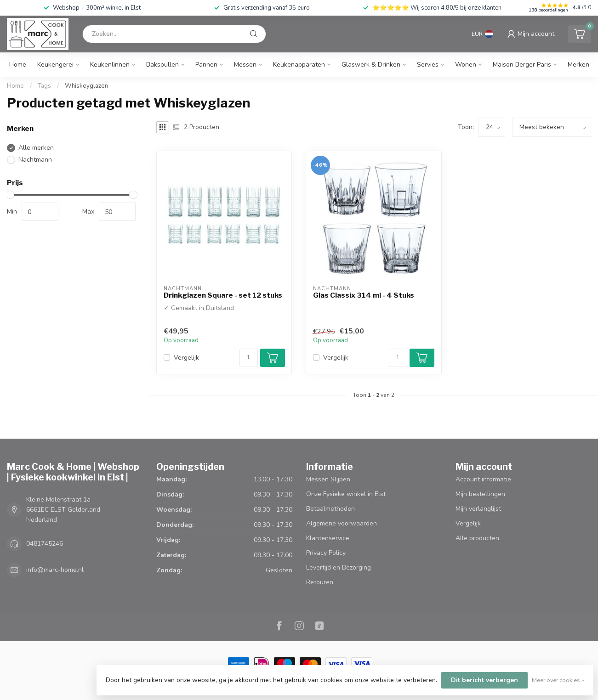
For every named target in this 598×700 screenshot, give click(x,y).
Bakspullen (162, 65)
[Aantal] (249, 358)
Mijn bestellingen (480, 494)
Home (18, 65)
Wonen (466, 65)
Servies (428, 65)
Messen (245, 65)
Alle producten (477, 538)
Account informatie (483, 479)
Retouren (320, 582)
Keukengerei (55, 65)
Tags (44, 86)
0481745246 (45, 544)
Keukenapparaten (299, 65)
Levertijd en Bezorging (339, 567)
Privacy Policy (326, 553)
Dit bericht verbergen (484, 680)
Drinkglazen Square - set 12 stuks (223, 295)
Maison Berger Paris (522, 65)
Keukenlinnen (110, 65)
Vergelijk (186, 358)
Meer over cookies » (558, 680)
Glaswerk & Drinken (371, 65)
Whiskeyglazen (86, 86)
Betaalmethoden (330, 509)
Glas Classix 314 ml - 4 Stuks (364, 295)
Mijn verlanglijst (478, 509)
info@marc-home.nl (55, 570)
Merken (578, 65)
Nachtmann (35, 160)
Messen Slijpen (328, 479)
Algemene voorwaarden (342, 523)
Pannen (206, 65)
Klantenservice (328, 538)
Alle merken (36, 148)
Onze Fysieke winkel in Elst (346, 494)
